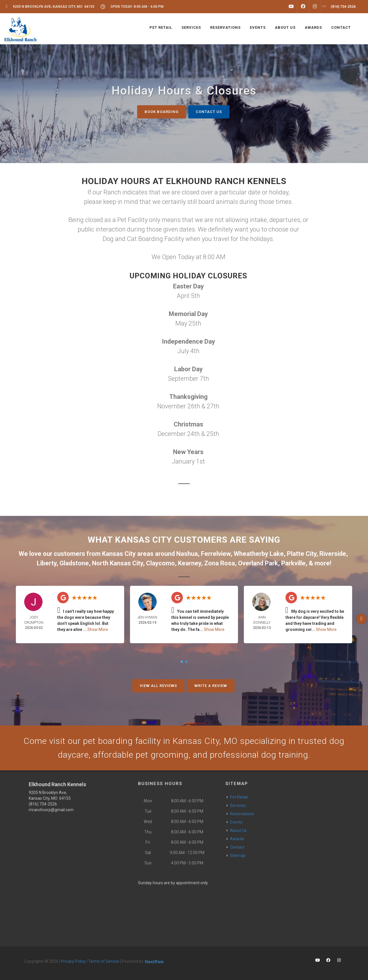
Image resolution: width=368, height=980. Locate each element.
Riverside (333, 554)
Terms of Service (104, 961)
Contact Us (209, 112)
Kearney (189, 563)
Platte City (302, 554)
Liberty (47, 563)
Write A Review (211, 686)
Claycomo (160, 563)
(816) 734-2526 (43, 804)
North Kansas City (117, 563)
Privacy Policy (73, 961)
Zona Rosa (220, 563)
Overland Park (258, 563)
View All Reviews (158, 686)
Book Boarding (162, 112)
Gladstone (74, 563)
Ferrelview (216, 554)
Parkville (293, 563)
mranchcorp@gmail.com (51, 810)
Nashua (187, 554)
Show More (98, 629)
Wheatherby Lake (259, 554)
